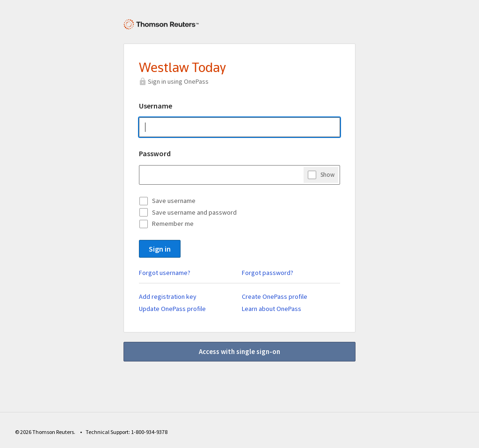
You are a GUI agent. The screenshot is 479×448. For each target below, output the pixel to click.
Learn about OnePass (272, 309)
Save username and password (194, 212)
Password (155, 153)
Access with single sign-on (239, 351)
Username (156, 106)
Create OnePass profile (275, 296)
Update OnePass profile (172, 309)
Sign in (160, 249)
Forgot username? (165, 273)
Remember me (173, 224)
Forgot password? (268, 273)
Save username (174, 201)
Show (327, 174)
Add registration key (168, 296)
